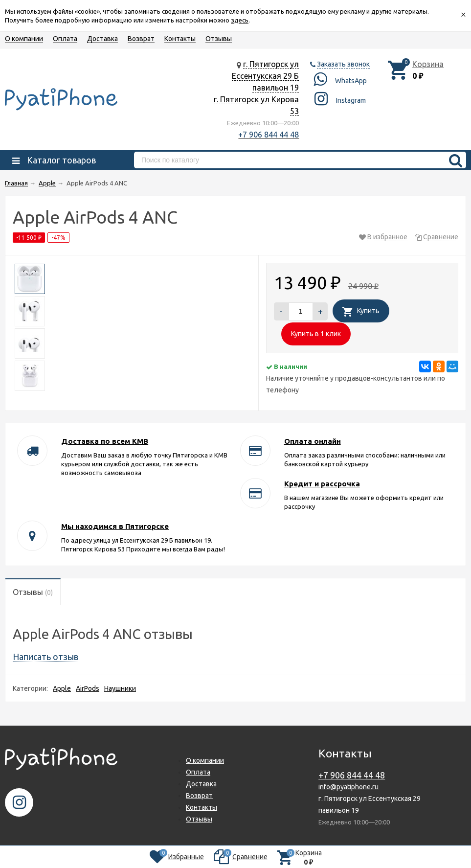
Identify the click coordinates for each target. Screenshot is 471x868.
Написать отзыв (45, 657)
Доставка (102, 39)
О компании (24, 39)
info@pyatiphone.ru (348, 787)
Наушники (120, 688)
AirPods (88, 688)
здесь (240, 20)
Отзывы (219, 39)
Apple (62, 688)
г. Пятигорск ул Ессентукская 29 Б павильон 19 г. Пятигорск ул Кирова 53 (256, 88)
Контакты (180, 39)
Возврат (141, 39)
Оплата (65, 39)
